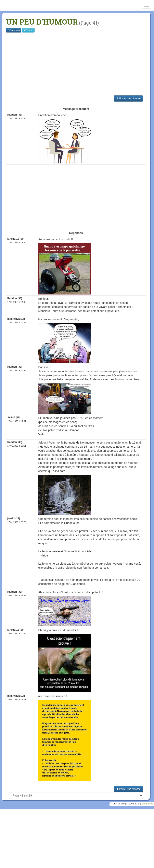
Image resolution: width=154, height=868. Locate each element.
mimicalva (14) (16, 319)
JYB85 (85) (14, 418)
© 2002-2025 (133, 804)
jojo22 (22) (14, 518)
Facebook (14, 30)
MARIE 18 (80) (16, 239)
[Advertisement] (80, 64)
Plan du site (119, 804)
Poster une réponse (128, 98)
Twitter (28, 30)
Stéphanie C (148, 804)
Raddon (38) (15, 115)
